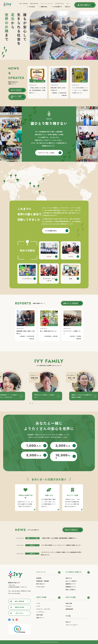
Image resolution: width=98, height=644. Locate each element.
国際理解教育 (69, 609)
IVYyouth (68, 606)
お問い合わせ (60, 4)
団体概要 (39, 578)
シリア (38, 606)
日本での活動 (71, 597)
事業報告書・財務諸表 (43, 581)
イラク (38, 603)
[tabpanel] (49, 385)
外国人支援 (69, 603)
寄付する (85, 5)
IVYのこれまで (41, 587)
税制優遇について (71, 587)
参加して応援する (71, 590)
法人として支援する (71, 581)
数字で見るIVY (41, 584)
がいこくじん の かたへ (47, 4)
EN (70, 4)
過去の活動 (40, 615)
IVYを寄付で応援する (74, 572)
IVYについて (41, 572)
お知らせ (68, 7)
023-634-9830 (16, 591)
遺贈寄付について (71, 584)
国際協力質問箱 (34, 4)
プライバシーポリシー (72, 625)
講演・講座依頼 (24, 4)
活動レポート (40, 618)
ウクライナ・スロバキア (43, 609)
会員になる (69, 578)
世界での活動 (41, 597)
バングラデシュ (41, 612)
